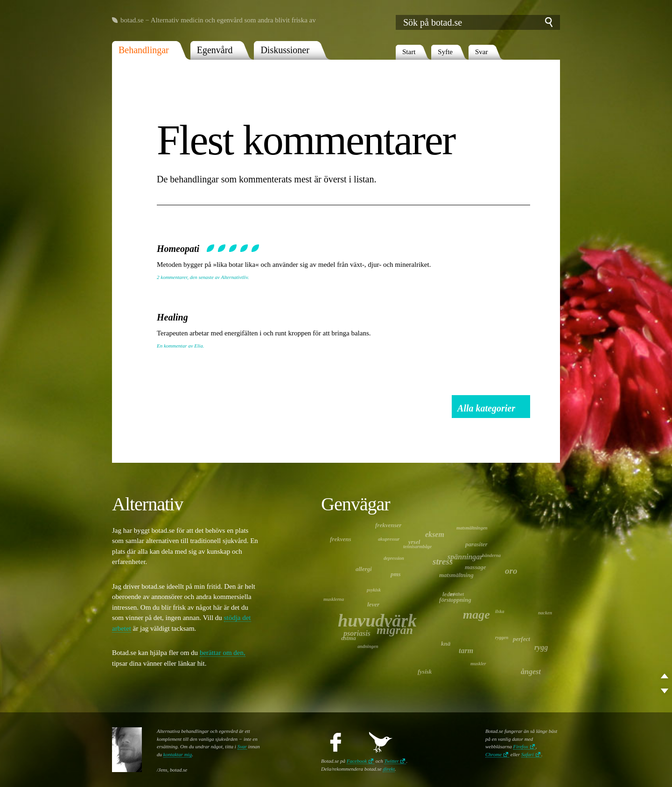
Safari (528, 754)
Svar (482, 52)
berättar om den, (223, 653)
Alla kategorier (486, 408)
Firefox (521, 746)
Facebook (357, 761)
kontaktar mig (178, 754)
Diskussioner (285, 50)
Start (409, 52)
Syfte (445, 52)
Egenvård (215, 50)
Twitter (391, 761)
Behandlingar (144, 50)
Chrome (493, 754)
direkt (388, 769)
